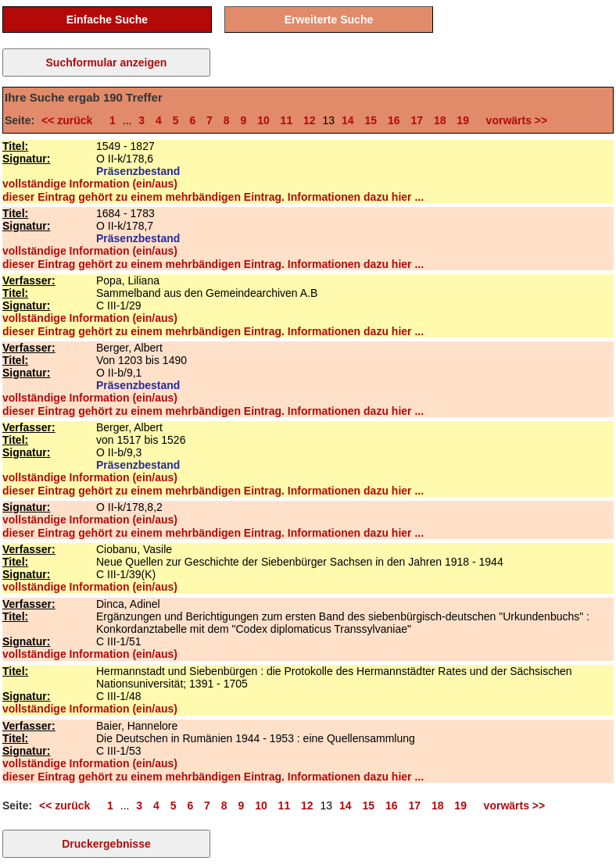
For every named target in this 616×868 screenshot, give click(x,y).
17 (417, 120)
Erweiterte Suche (329, 20)
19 (463, 120)
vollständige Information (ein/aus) (90, 184)
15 (371, 120)
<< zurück (70, 120)
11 (287, 120)
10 (263, 120)
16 (394, 120)
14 (348, 120)
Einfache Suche (107, 20)
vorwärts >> (514, 120)
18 (440, 120)
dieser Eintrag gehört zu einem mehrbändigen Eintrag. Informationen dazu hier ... (213, 197)
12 (310, 120)
